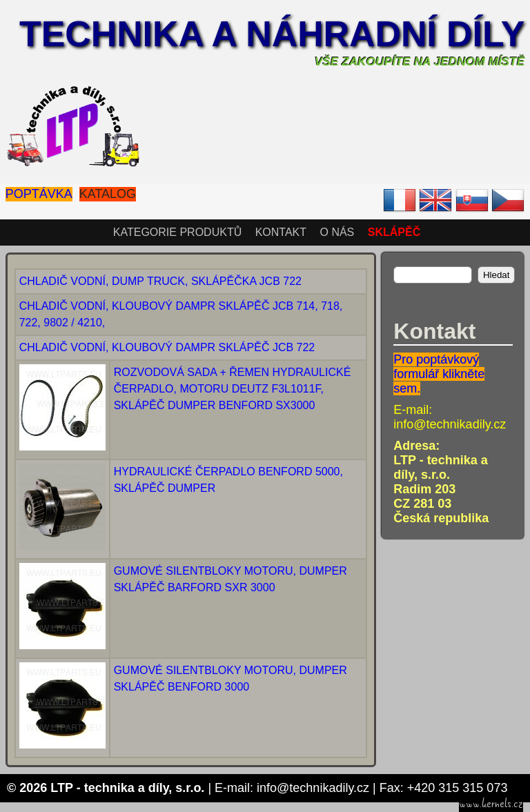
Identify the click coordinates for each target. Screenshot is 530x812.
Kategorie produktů (177, 232)
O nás (337, 232)
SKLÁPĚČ (394, 232)
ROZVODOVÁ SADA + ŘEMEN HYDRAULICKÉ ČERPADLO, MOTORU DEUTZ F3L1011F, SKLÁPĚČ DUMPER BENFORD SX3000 (233, 389)
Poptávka (39, 194)
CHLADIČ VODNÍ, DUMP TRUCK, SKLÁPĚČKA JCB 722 (160, 281)
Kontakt (281, 232)
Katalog (108, 194)
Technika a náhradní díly (272, 34)
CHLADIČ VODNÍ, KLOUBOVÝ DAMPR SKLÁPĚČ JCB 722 (167, 347)
